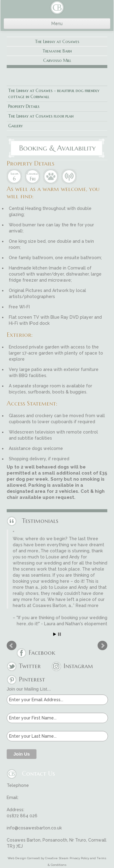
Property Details (24, 106)
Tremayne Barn (57, 51)
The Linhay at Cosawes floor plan (41, 116)
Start (55, 634)
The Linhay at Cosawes (57, 42)
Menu (57, 24)
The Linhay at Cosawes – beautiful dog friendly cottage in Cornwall (54, 94)
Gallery (16, 126)
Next (102, 646)
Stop (59, 634)
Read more (87, 606)
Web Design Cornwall (24, 858)
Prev (12, 646)
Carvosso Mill (57, 60)
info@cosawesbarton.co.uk (34, 828)
